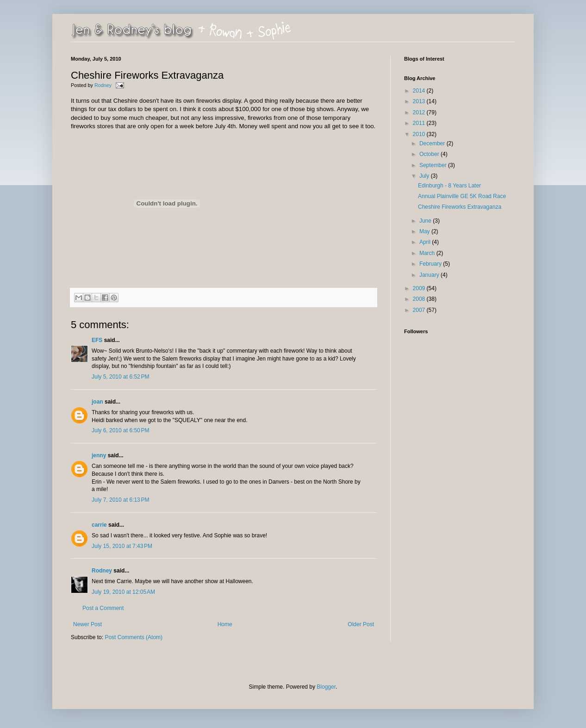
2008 (420, 299)
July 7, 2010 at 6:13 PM (120, 500)
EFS (97, 340)
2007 (420, 310)
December (433, 143)
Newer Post (87, 624)
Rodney (104, 85)
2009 (420, 288)
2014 (420, 91)
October (430, 154)
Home (225, 624)
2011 (420, 123)
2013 (420, 101)
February (431, 264)
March (428, 253)
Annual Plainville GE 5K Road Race (462, 196)
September (434, 165)
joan (97, 402)
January (430, 275)
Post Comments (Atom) (134, 637)
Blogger (326, 687)
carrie (99, 525)
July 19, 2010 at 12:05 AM (123, 592)
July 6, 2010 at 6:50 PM (120, 430)
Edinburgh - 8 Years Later (449, 186)
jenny (99, 455)
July (425, 176)
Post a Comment (103, 608)
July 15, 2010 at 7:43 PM (122, 546)
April (426, 242)
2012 (420, 112)
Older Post (361, 624)
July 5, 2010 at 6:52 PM (120, 377)
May (425, 231)
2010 (420, 134)
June (426, 221)
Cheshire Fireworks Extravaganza (460, 207)
